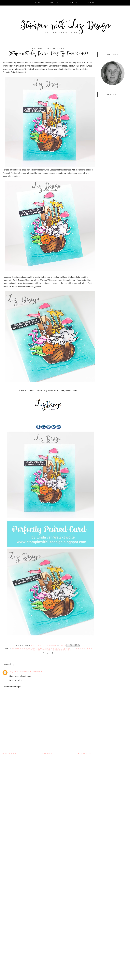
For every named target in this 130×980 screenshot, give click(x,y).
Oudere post (9, 753)
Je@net (13, 672)
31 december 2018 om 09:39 (30, 672)
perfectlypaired (72, 648)
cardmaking (19, 648)
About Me (73, 3)
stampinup (31, 650)
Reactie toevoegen (12, 687)
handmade (43, 648)
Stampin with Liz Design (65, 26)
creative (31, 648)
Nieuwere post (86, 753)
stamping (87, 648)
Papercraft (56, 648)
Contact (91, 3)
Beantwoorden (16, 680)
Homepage (47, 753)
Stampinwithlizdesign (50, 650)
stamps (67, 650)
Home (38, 3)
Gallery (54, 3)
